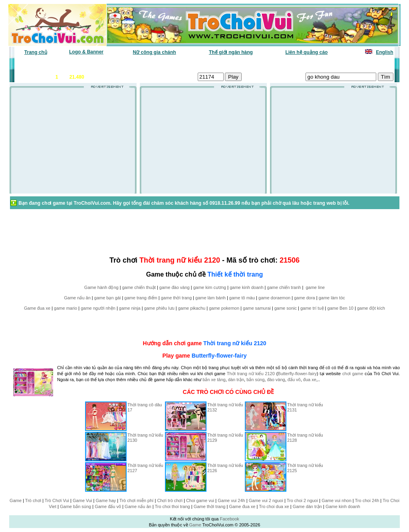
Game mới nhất (84, 64)
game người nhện (98, 308)
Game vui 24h (231, 500)
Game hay (106, 500)
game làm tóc (332, 298)
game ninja (130, 308)
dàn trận (236, 380)
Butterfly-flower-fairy (219, 356)
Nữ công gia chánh (155, 52)
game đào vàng (175, 287)
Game (16, 500)
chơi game (353, 374)
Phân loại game (170, 64)
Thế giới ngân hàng (231, 52)
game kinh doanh (246, 287)
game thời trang (176, 298)
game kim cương (210, 287)
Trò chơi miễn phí (136, 500)
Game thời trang (210, 506)
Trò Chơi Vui (57, 500)
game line (315, 287)
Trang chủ (36, 52)
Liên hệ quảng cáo (306, 52)
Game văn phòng (39, 64)
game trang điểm (141, 298)
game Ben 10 (341, 308)
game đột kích (371, 308)
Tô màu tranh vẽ (371, 64)
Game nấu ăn (77, 298)
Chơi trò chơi (170, 500)
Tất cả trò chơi (259, 64)
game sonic (286, 308)
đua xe (310, 380)
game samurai (257, 308)
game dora (305, 298)
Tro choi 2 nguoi (302, 500)
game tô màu (242, 298)
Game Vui (82, 500)
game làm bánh (210, 298)
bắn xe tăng (214, 380)
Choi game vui (200, 500)
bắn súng (255, 380)
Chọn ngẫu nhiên (215, 64)
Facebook (229, 519)
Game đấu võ (108, 506)
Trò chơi (33, 500)
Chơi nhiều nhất (127, 64)
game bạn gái (108, 298)
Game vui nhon (337, 500)
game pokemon (224, 308)
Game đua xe (37, 308)
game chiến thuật (139, 287)
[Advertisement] (73, 143)
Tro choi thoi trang (172, 506)
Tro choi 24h (367, 500)
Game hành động (101, 287)
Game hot (335, 64)
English (384, 52)
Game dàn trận (307, 506)
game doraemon (274, 298)
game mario (66, 308)
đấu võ (294, 380)
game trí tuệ (312, 308)
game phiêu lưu (159, 308)
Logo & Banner (86, 52)
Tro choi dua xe (274, 506)
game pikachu (192, 308)
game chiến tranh (284, 287)
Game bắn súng (75, 506)
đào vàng (276, 380)
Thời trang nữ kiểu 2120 (235, 343)
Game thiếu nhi (300, 64)
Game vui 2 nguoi (266, 500)
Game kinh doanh (343, 506)
